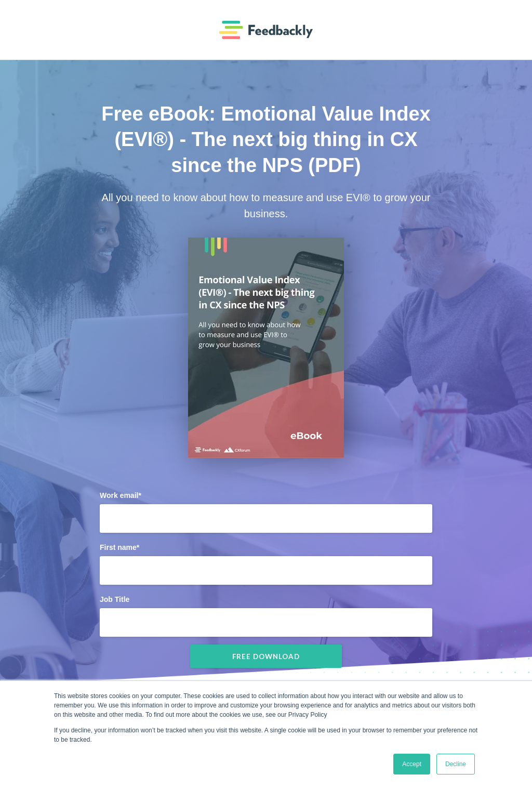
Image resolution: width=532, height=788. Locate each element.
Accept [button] (412, 764)
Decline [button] (456, 764)
